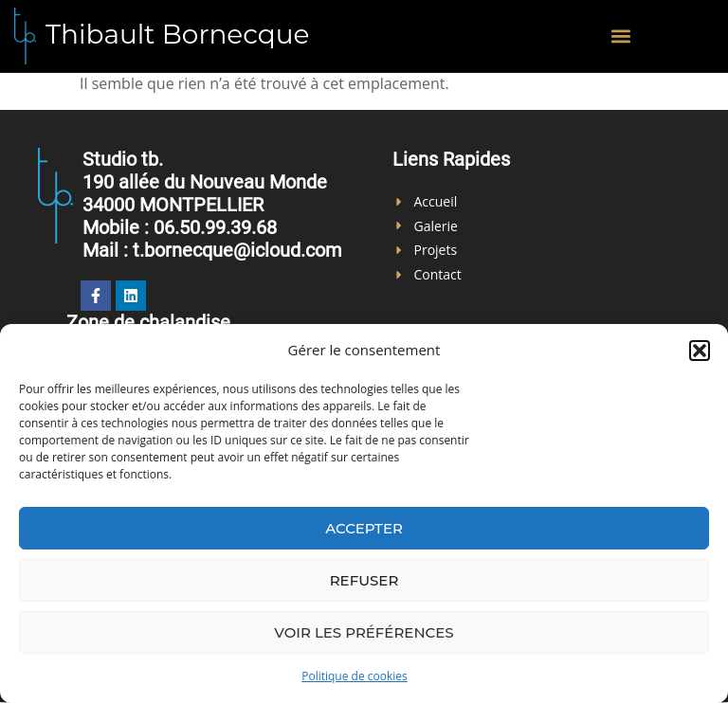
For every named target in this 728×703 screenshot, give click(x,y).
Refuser (364, 580)
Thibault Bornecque (178, 34)
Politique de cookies (355, 676)
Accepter (364, 528)
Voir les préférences (364, 632)
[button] (700, 351)
